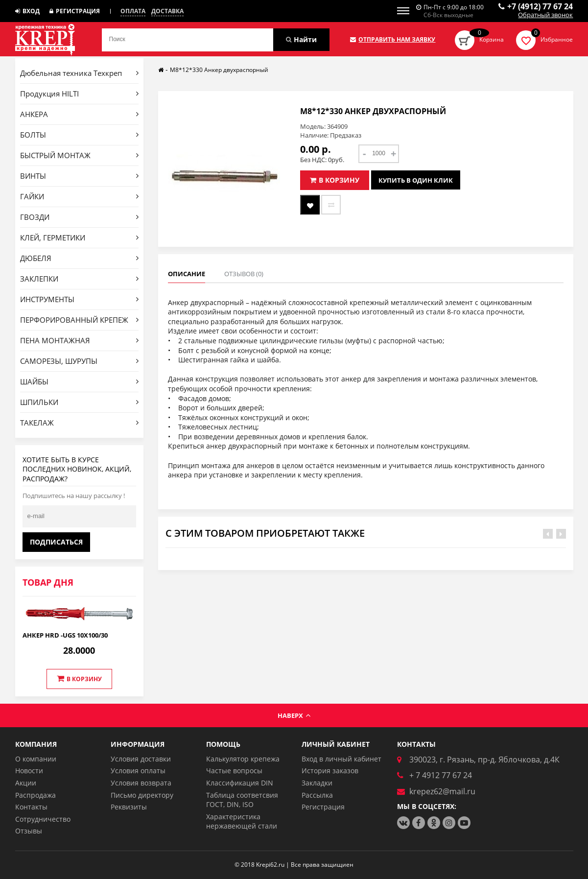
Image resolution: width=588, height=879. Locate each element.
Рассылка (317, 795)
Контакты (31, 807)
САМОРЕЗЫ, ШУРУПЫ (80, 361)
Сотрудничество (43, 819)
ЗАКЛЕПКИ (80, 279)
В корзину (79, 679)
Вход (27, 11)
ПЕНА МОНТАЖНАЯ (80, 340)
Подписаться (56, 542)
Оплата (133, 11)
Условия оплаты (138, 771)
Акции (26, 783)
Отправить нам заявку (393, 40)
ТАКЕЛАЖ (80, 423)
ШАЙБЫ (80, 381)
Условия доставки (141, 759)
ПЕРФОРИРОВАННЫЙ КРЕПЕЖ (80, 320)
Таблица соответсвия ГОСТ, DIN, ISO (242, 800)
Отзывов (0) (244, 274)
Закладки (317, 783)
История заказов (330, 771)
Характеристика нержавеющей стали (242, 821)
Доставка (167, 11)
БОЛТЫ (80, 135)
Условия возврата (141, 783)
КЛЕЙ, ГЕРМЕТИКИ (80, 238)
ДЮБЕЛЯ (80, 258)
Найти (301, 39)
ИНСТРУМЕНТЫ (80, 299)
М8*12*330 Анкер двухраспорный (219, 70)
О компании (36, 759)
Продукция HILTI (80, 94)
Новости (29, 771)
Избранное (557, 39)
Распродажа (35, 795)
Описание (187, 274)
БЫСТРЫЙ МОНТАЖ (80, 155)
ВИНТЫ (80, 176)
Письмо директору (142, 795)
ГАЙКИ (80, 196)
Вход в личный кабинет (341, 759)
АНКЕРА (80, 114)
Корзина (492, 39)
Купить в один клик (416, 180)
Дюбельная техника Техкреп (80, 73)
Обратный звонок (545, 15)
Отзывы (29, 831)
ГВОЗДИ (80, 217)
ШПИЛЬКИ (80, 402)
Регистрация (75, 11)
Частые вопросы (234, 771)
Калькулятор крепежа (243, 759)
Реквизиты (129, 807)
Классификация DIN (240, 783)
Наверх (294, 715)
